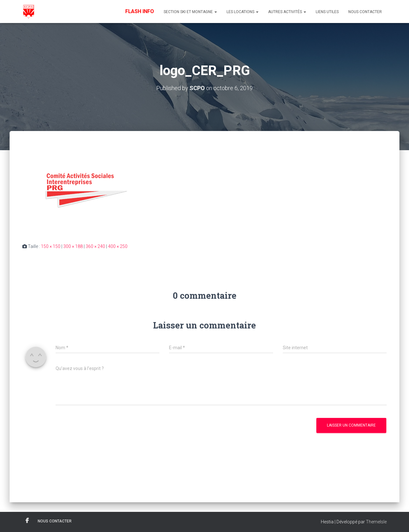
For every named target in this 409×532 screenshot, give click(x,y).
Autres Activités (287, 12)
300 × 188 (73, 246)
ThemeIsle (376, 522)
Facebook (27, 521)
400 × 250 (118, 246)
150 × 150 (51, 246)
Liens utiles (327, 12)
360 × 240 (95, 246)
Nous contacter (365, 12)
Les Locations (243, 12)
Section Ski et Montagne (190, 12)
